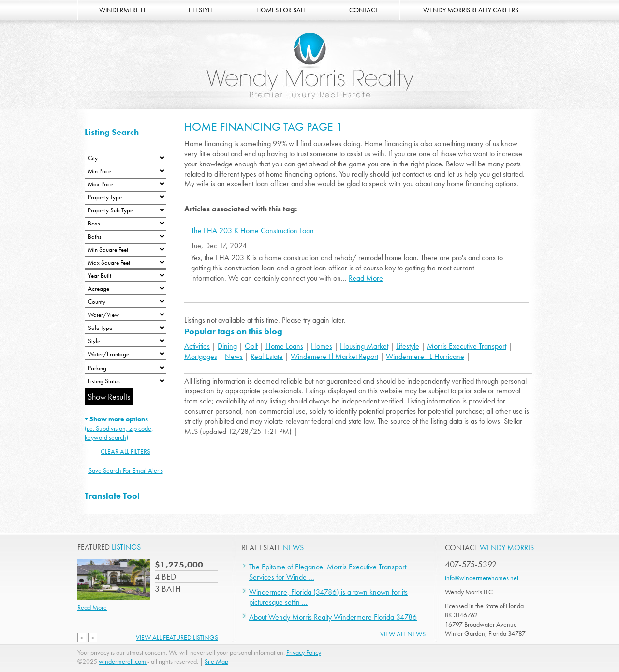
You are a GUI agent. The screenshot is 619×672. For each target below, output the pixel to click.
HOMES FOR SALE (281, 10)
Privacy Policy (304, 652)
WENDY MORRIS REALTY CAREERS (471, 10)
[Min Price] (125, 171)
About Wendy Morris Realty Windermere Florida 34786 (333, 617)
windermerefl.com (123, 661)
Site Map (216, 661)
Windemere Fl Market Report (334, 356)
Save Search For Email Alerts (126, 470)
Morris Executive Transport (467, 346)
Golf (251, 346)
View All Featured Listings (177, 637)
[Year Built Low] (125, 276)
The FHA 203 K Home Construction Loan (252, 231)
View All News (403, 634)
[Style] (125, 341)
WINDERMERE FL (123, 10)
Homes (322, 346)
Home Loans (284, 346)
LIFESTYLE (201, 10)
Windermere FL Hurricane (425, 356)
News (234, 356)
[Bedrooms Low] (125, 223)
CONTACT (364, 10)
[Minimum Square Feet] (125, 249)
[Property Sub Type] (125, 210)
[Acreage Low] (125, 289)
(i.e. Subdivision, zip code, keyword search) (119, 428)
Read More (366, 278)
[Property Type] (125, 197)
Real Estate (267, 356)
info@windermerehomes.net (482, 578)
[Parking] (125, 368)
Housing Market (364, 346)
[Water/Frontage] (125, 354)
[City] (125, 158)
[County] (125, 302)
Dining (227, 346)
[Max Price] (125, 184)
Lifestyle (408, 346)
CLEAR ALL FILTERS (125, 451)
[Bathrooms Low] (125, 236)
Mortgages (201, 356)
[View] (125, 315)
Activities (197, 346)
